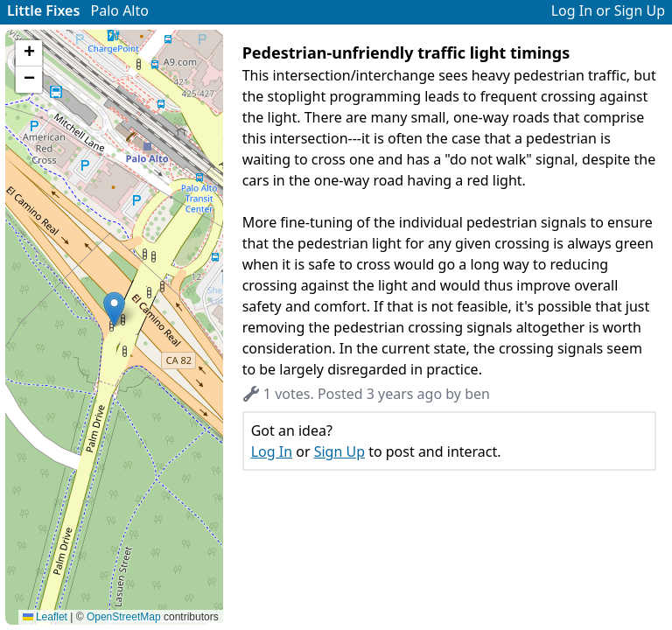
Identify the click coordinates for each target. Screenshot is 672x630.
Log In (572, 10)
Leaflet (45, 617)
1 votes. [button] (278, 394)
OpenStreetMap (124, 617)
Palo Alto (120, 10)
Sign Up (640, 10)
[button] (114, 309)
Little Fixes (43, 10)
